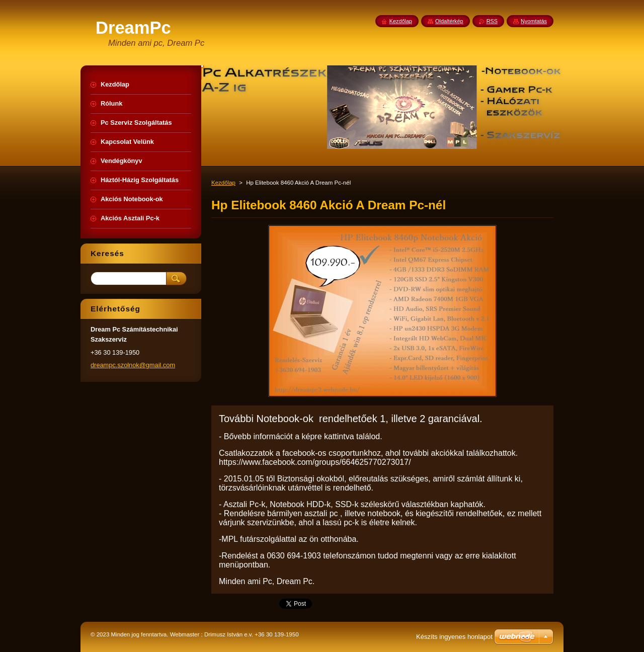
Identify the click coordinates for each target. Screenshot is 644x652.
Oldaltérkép (449, 21)
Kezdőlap (223, 183)
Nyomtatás (534, 21)
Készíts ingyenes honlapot (454, 637)
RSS (492, 21)
